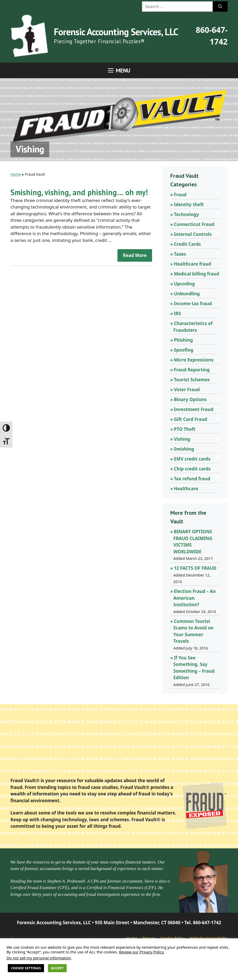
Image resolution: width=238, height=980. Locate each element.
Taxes (180, 254)
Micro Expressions (194, 360)
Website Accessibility (209, 938)
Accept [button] (57, 968)
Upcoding (184, 284)
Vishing (182, 439)
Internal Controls (193, 234)
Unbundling (187, 294)
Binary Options (190, 399)
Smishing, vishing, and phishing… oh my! (79, 192)
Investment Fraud (194, 409)
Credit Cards (187, 244)
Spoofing (184, 350)
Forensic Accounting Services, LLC (116, 32)
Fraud (180, 195)
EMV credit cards (192, 459)
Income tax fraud (193, 304)
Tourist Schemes (192, 380)
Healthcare (186, 489)
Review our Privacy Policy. (142, 952)
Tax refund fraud (192, 479)
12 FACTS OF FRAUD (195, 568)
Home (16, 174)
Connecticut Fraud (194, 224)
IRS (177, 313)
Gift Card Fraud (191, 419)
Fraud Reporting (192, 370)
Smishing (184, 449)
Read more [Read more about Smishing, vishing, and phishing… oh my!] (135, 255)
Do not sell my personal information (39, 958)
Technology (186, 214)
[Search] (220, 7)
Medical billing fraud (197, 274)
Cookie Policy (173, 938)
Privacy (149, 938)
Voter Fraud (187, 390)
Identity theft (189, 204)
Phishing (183, 340)
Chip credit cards (192, 469)
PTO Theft (185, 429)
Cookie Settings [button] (26, 968)
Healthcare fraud (193, 264)
